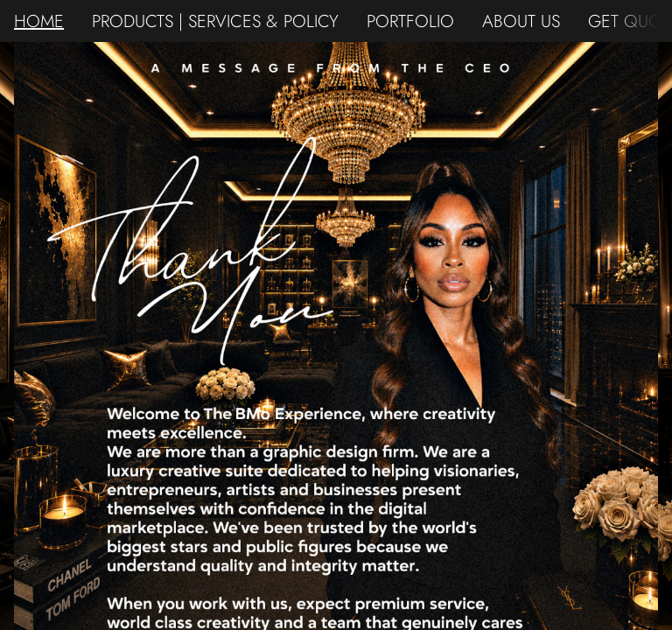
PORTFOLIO (410, 21)
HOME (39, 21)
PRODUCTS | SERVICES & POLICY (215, 21)
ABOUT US (521, 21)
